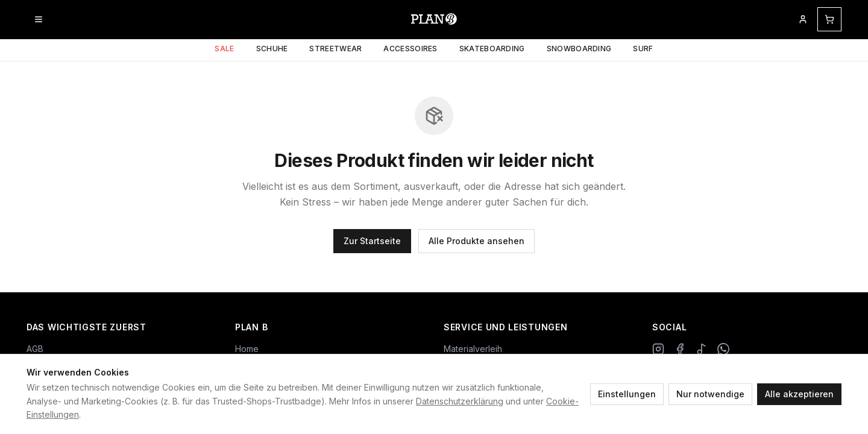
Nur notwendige (710, 394)
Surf (643, 49)
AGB (35, 349)
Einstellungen (627, 394)
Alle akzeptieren (799, 394)
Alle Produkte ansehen (476, 241)
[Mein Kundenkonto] (803, 19)
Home (247, 349)
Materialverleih (473, 349)
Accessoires (410, 49)
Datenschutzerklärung (460, 401)
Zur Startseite (372, 241)
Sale (224, 49)
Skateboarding (492, 49)
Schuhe (272, 49)
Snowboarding (579, 49)
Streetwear (335, 49)
